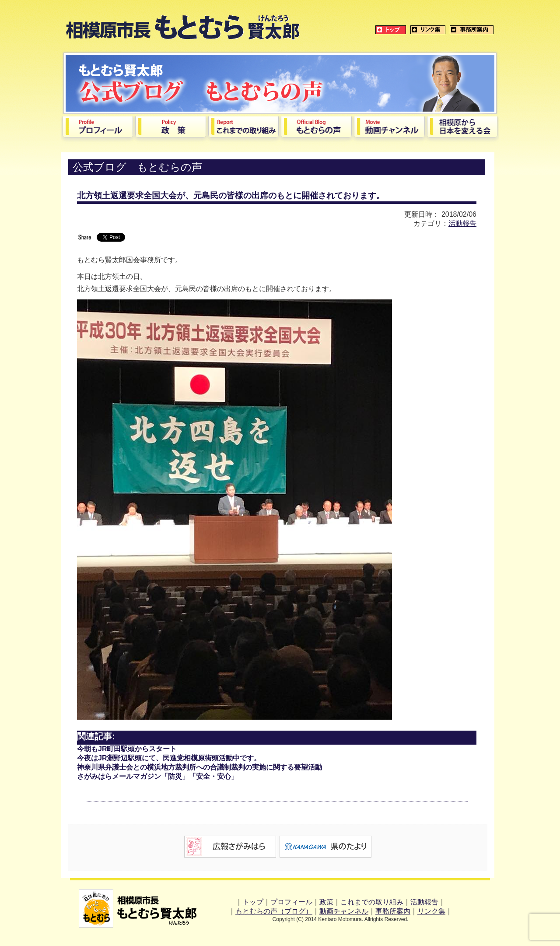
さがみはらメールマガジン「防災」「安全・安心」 (157, 776)
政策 (326, 902)
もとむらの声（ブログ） (274, 911)
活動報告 (462, 223)
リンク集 (431, 911)
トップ (253, 902)
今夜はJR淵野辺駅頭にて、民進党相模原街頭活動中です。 (169, 758)
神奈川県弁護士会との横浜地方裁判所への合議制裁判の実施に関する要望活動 (199, 767)
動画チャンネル (344, 911)
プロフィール (291, 902)
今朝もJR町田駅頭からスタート (127, 749)
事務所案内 (393, 911)
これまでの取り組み (372, 902)
